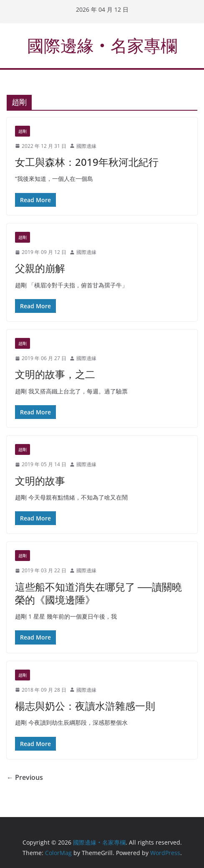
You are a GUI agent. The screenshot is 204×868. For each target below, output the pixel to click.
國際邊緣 (86, 146)
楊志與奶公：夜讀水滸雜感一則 (85, 706)
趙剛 (23, 131)
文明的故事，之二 (55, 374)
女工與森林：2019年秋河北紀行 (87, 162)
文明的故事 (40, 481)
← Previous (25, 777)
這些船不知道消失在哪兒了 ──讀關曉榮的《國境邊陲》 (98, 593)
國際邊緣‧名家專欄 (102, 45)
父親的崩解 (40, 268)
